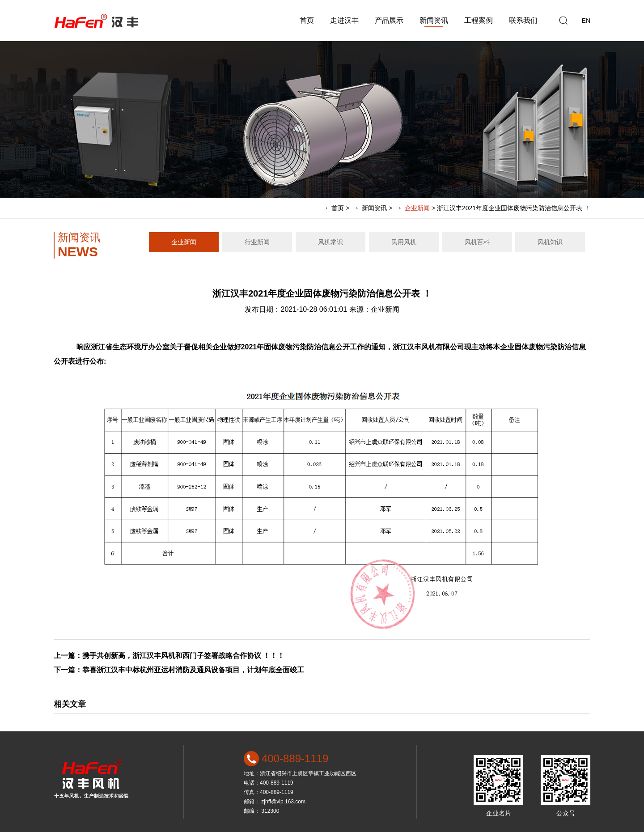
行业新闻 (257, 242)
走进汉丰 (344, 20)
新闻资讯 (434, 20)
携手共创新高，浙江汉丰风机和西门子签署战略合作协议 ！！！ (183, 656)
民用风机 (404, 242)
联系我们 (523, 20)
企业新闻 (417, 208)
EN (586, 21)
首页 (307, 20)
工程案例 (479, 20)
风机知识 (550, 242)
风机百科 (477, 242)
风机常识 (330, 242)
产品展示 (389, 20)
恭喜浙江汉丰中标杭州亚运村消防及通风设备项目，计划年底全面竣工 (193, 670)
